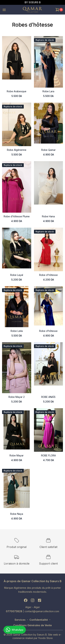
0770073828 (14, 611)
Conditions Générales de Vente (33, 625)
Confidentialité (39, 620)
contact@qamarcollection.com (42, 611)
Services (20, 620)
